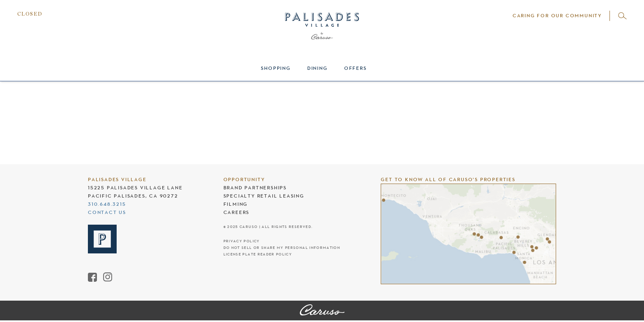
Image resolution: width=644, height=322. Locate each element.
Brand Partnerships (255, 188)
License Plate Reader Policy (258, 254)
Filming (236, 204)
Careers (237, 212)
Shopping (276, 68)
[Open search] (622, 16)
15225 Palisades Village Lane (135, 188)
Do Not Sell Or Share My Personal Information (282, 248)
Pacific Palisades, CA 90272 (133, 196)
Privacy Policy (242, 241)
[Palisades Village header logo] (322, 35)
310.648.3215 (107, 204)
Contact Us (107, 212)
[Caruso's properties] (468, 234)
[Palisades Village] (322, 310)
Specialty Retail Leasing (264, 196)
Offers (355, 68)
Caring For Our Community (557, 16)
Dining (317, 68)
